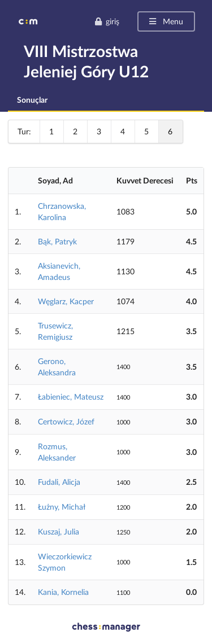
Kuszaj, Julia (59, 531)
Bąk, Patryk (57, 241)
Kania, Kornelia (63, 592)
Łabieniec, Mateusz (71, 397)
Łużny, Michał (62, 507)
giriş (107, 21)
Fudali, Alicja (59, 482)
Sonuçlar (32, 100)
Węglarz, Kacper (66, 301)
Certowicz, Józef (66, 421)
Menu (165, 21)
